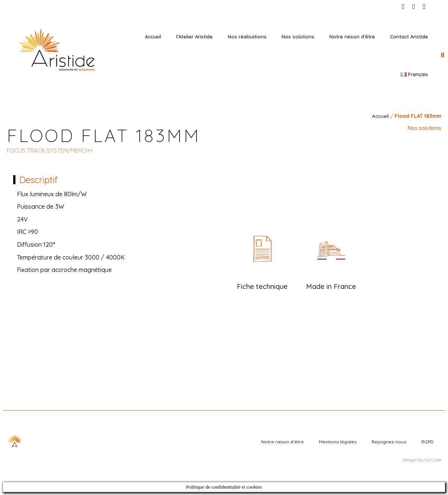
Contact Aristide (409, 37)
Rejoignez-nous (389, 442)
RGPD (427, 442)
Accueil (153, 37)
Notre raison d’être (352, 37)
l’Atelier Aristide (194, 37)
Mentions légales (338, 442)
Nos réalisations (247, 37)
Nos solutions (298, 37)
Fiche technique (262, 286)
